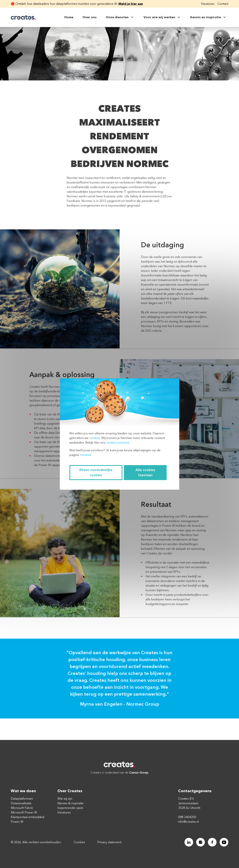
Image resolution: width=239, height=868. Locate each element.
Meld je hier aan (131, 4)
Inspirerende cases (70, 808)
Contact (223, 4)
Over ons (90, 17)
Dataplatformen (22, 799)
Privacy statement (109, 842)
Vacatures (208, 4)
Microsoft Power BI (24, 813)
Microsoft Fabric (22, 808)
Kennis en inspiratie (208, 17)
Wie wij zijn (65, 799)
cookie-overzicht (117, 443)
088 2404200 (187, 817)
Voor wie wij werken (162, 17)
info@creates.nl (189, 822)
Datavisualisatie (21, 803)
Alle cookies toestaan (145, 473)
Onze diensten (120, 17)
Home (69, 17)
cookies (95, 438)
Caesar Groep (139, 773)
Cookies (79, 842)
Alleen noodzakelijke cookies (96, 473)
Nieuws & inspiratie (70, 803)
